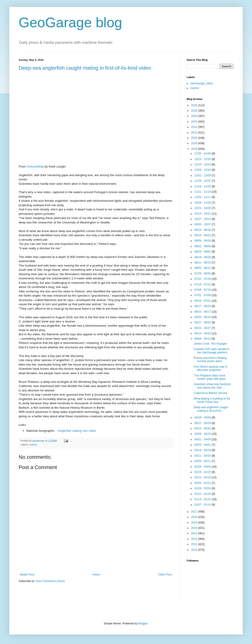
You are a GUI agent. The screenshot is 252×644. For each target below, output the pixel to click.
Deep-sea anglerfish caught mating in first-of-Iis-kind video (85, 68)
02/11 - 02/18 (203, 477)
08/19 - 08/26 (203, 257)
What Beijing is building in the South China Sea (212, 400)
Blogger (143, 623)
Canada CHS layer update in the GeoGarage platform (212, 351)
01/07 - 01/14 (203, 505)
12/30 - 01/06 (203, 154)
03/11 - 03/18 (203, 456)
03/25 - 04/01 (203, 445)
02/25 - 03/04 (203, 467)
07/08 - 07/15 (203, 290)
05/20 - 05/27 (203, 328)
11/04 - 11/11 (203, 197)
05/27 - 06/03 (203, 322)
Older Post (165, 575)
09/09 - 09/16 (203, 241)
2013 (195, 533)
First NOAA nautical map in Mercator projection (210, 368)
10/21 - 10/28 (203, 208)
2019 (195, 143)
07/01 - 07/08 (203, 295)
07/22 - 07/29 (203, 279)
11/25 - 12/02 (203, 181)
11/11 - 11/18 (203, 192)
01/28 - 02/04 (203, 488)
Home (96, 575)
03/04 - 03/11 (203, 461)
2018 (195, 149)
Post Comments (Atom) (50, 581)
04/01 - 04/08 (203, 439)
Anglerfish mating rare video (77, 431)
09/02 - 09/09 (203, 246)
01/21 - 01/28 (203, 494)
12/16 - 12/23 (203, 164)
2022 (195, 127)
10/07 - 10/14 (203, 219)
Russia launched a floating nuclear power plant (210, 360)
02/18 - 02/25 (203, 472)
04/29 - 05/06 (203, 418)
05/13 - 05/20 (203, 333)
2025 (195, 111)
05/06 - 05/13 (203, 339)
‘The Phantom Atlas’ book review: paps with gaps (210, 377)
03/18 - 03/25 (203, 450)
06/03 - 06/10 (203, 317)
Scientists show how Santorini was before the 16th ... (212, 386)
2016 (195, 517)
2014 (195, 528)
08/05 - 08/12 (203, 268)
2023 (195, 122)
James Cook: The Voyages (210, 344)
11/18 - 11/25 (203, 186)
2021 (195, 133)
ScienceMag (35, 166)
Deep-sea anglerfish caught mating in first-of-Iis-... (211, 409)
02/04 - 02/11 (203, 483)
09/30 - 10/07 (203, 224)
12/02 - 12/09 (203, 175)
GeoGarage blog (70, 22)
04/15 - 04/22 (203, 428)
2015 (195, 523)
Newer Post (27, 575)
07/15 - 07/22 (203, 284)
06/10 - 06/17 (203, 312)
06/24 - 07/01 (203, 301)
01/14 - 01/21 (203, 499)
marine (33, 445)
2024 (195, 116)
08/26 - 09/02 (203, 252)
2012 (195, 539)
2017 (195, 512)
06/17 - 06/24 (203, 306)
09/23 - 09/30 (203, 230)
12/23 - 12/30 (203, 159)
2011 (195, 544)
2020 (195, 138)
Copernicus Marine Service (210, 393)
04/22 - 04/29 (203, 423)
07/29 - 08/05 (203, 274)
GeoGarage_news (201, 83)
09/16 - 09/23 (203, 235)
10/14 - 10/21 (203, 214)
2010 (195, 550)
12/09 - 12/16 (203, 170)
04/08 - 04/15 (203, 434)
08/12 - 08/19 (203, 263)
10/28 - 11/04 (203, 203)
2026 (195, 105)
